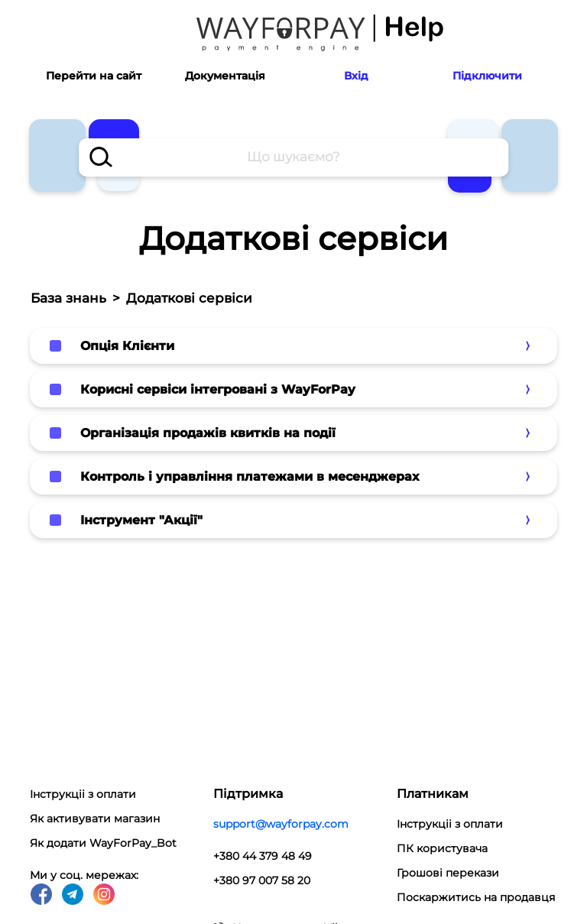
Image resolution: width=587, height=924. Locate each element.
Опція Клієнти (127, 346)
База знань (68, 298)
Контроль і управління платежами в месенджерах (250, 477)
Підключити (487, 76)
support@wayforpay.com (281, 824)
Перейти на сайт (94, 76)
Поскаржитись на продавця (476, 897)
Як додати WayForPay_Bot (103, 843)
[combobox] (293, 157)
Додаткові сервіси (189, 298)
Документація (225, 76)
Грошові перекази (448, 873)
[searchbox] (293, 157)
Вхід (356, 76)
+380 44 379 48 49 (263, 856)
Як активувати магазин (95, 819)
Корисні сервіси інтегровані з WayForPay (218, 389)
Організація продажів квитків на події (208, 433)
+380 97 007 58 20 (262, 880)
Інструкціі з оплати (83, 794)
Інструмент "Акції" (141, 520)
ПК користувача (442, 848)
